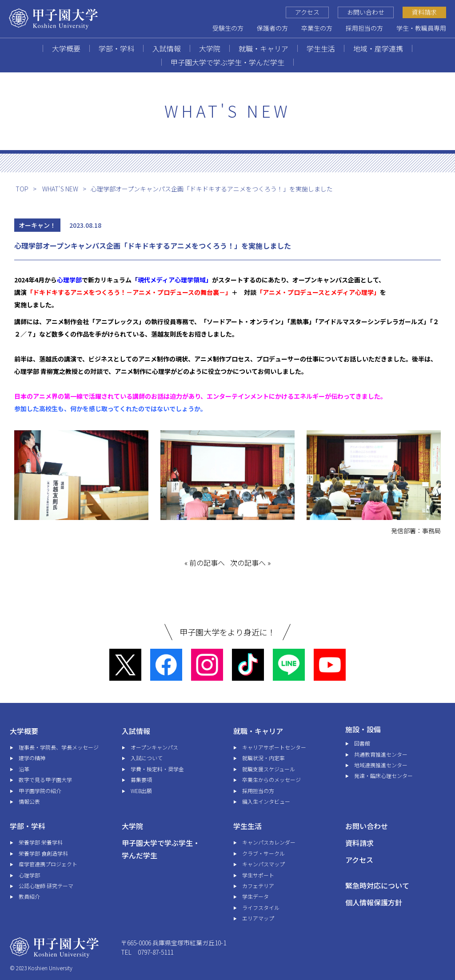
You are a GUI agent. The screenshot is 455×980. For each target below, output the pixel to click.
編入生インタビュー (266, 801)
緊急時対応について (377, 885)
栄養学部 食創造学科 (43, 853)
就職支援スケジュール (269, 769)
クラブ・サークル (263, 853)
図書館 (362, 743)
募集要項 (141, 780)
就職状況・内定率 (263, 758)
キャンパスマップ (263, 864)
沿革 (24, 769)
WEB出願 (141, 791)
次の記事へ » (250, 563)
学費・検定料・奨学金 (157, 769)
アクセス (307, 12)
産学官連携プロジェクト (48, 864)
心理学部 (29, 875)
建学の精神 (32, 758)
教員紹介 (29, 896)
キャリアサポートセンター (274, 747)
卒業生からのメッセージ (271, 780)
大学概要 (66, 48)
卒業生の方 (317, 28)
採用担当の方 (364, 28)
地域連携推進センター (381, 765)
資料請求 (424, 12)
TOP (22, 189)
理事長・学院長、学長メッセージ (59, 747)
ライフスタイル (261, 907)
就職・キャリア (263, 48)
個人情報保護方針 (374, 902)
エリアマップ (258, 918)
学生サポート (258, 875)
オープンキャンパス (154, 747)
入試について (147, 758)
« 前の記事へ (205, 563)
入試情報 (167, 48)
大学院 (210, 48)
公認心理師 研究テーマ (46, 886)
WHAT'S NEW (60, 189)
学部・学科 (116, 48)
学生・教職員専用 (421, 28)
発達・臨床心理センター (383, 776)
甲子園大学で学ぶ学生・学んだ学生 (227, 62)
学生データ (255, 896)
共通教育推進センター (381, 754)
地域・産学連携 (378, 48)
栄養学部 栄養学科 (41, 842)
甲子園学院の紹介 (40, 791)
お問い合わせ (366, 12)
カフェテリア (258, 886)
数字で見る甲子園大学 (45, 780)
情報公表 (29, 801)
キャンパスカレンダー (269, 842)
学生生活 (321, 48)
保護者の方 (272, 28)
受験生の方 (228, 28)
